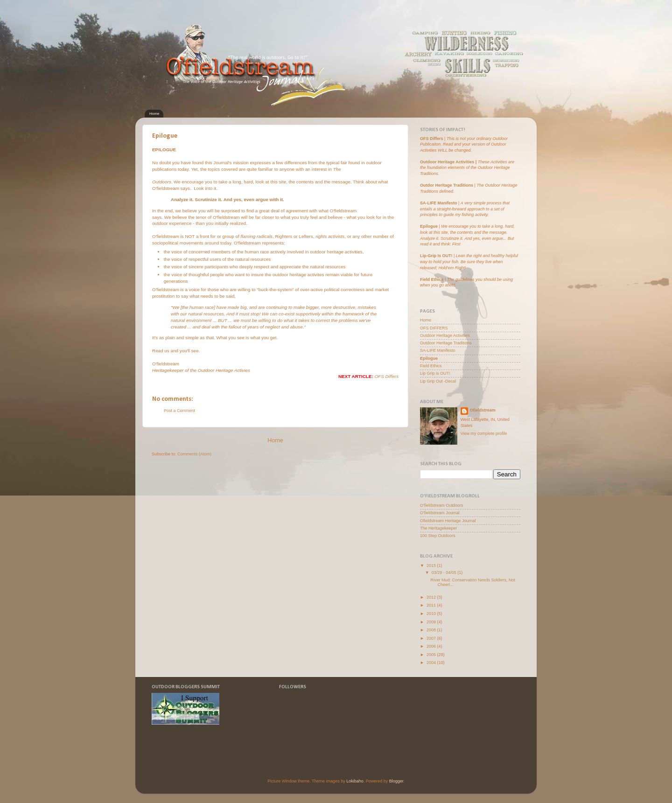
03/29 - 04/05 (445, 573)
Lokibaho (355, 781)
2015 (432, 566)
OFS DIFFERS (434, 328)
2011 (432, 605)
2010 (432, 614)
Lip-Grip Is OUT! (436, 256)
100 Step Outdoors (438, 536)
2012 (432, 597)
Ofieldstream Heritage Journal (448, 521)
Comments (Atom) (194, 454)
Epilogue (430, 226)
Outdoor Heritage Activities (447, 162)
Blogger (396, 781)
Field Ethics (431, 366)
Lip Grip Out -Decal (438, 381)
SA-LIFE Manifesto (439, 203)
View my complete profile (484, 433)
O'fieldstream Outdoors (441, 505)
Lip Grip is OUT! (435, 373)
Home (154, 114)
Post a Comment (179, 411)
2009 (432, 622)
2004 (432, 663)
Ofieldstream (483, 410)
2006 (432, 646)
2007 (432, 638)
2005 (432, 655)
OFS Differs (386, 376)
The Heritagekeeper (439, 528)
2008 (432, 630)
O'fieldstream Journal (440, 513)
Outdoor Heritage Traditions (446, 343)
